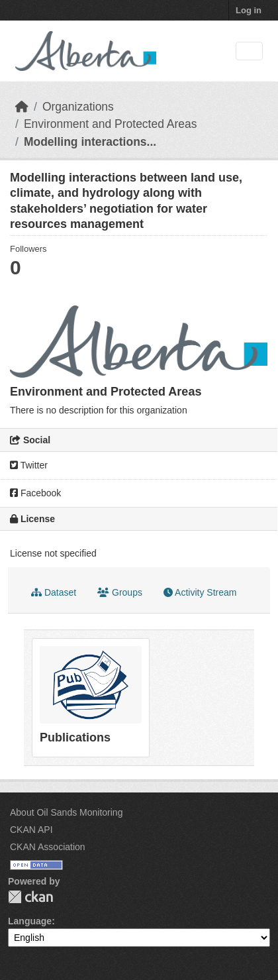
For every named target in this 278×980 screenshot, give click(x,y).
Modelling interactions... (90, 142)
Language (30, 921)
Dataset (54, 592)
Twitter (29, 465)
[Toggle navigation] (249, 51)
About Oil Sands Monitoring (66, 812)
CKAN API (31, 830)
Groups (120, 592)
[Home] (22, 107)
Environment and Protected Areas (111, 124)
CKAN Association (48, 847)
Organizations (78, 107)
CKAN (30, 897)
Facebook (35, 493)
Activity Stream (200, 592)
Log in (249, 10)
